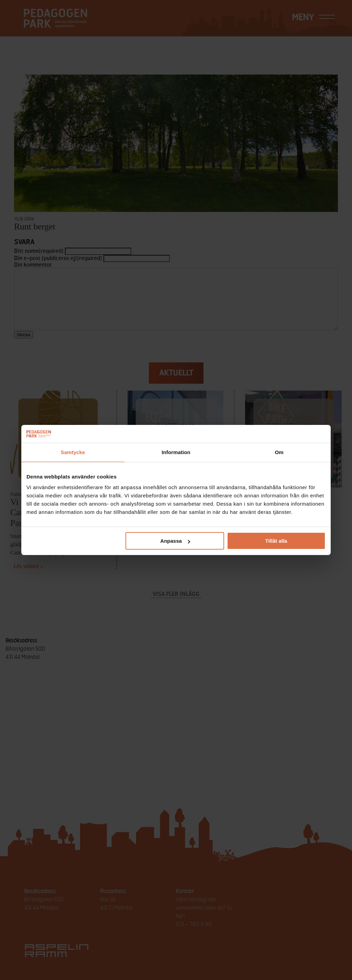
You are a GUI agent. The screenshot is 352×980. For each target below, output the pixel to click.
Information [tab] (176, 452)
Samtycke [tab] (73, 452)
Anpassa (175, 541)
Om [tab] (279, 452)
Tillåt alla (276, 541)
